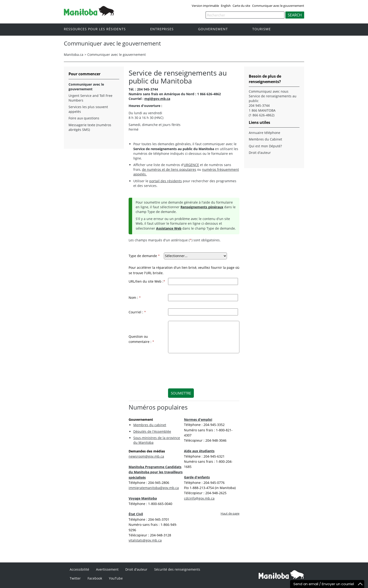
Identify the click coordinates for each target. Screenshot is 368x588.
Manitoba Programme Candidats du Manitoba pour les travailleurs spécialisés (156, 472)
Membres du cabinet (150, 425)
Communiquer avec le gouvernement (278, 6)
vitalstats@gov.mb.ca (145, 540)
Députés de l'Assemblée (152, 431)
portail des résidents (166, 181)
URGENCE (191, 165)
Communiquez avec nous (269, 91)
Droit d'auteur (260, 153)
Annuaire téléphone (264, 133)
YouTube (116, 578)
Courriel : (137, 312)
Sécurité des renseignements (177, 569)
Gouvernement (213, 29)
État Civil (136, 514)
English (226, 6)
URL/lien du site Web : (147, 281)
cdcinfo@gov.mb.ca (199, 498)
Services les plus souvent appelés (88, 109)
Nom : (135, 298)
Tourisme (262, 29)
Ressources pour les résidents (95, 29)
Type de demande (144, 256)
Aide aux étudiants (199, 451)
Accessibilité (79, 569)
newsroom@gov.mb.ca (146, 456)
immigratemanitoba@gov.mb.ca (154, 488)
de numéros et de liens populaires (169, 169)
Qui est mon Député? (265, 146)
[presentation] (200, 368)
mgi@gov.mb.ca (157, 99)
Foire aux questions (84, 118)
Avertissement (107, 569)
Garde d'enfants (197, 477)
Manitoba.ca (74, 55)
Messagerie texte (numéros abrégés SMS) (90, 127)
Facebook (95, 578)
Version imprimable (205, 6)
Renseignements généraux (202, 207)
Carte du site (241, 6)
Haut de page (230, 514)
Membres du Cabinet (265, 139)
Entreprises (162, 29)
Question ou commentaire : (141, 339)
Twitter (75, 578)
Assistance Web (169, 228)
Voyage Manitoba (143, 498)
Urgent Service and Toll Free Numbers (90, 98)
